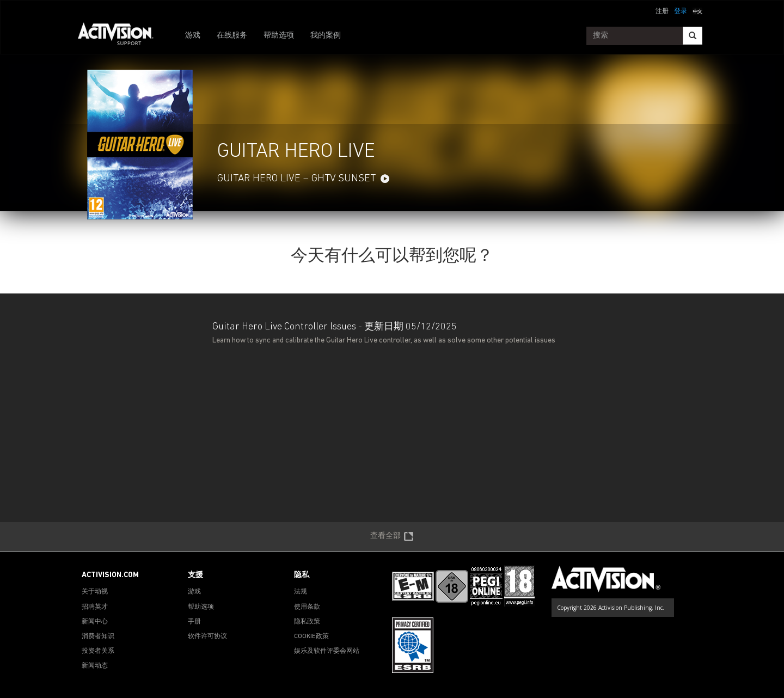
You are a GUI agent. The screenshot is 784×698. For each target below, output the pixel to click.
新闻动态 (95, 666)
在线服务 (232, 36)
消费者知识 (98, 636)
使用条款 (307, 607)
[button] (697, 10)
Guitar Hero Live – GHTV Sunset (296, 179)
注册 (662, 11)
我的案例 (326, 36)
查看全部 (392, 537)
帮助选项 (279, 36)
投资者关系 (98, 651)
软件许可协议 (207, 636)
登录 (681, 11)
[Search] (693, 36)
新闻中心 (95, 622)
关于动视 (95, 592)
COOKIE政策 (311, 636)
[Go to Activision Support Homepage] (121, 36)
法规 (301, 592)
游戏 (193, 36)
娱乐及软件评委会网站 (327, 651)
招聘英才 (95, 607)
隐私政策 (307, 622)
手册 (194, 622)
